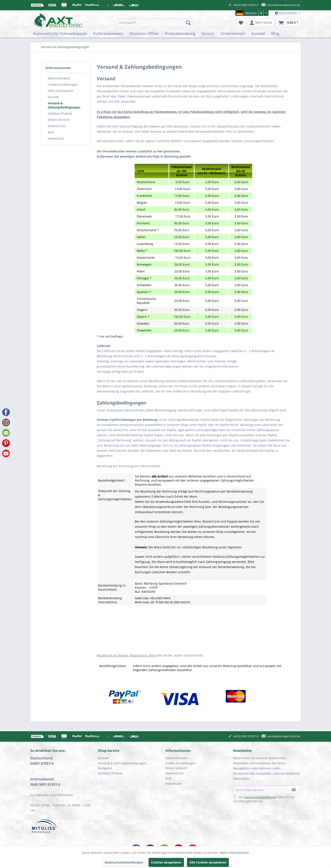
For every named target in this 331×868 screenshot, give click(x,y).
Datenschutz (57, 126)
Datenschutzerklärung (260, 797)
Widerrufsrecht (59, 120)
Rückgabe (105, 768)
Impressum (56, 138)
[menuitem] (155, 23)
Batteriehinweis (59, 78)
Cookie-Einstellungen (63, 84)
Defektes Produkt (60, 113)
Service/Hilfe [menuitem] (286, 13)
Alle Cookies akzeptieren (208, 862)
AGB (51, 132)
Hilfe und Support (61, 91)
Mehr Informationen (234, 853)
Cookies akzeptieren (166, 862)
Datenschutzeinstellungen (124, 862)
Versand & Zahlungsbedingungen (64, 105)
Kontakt (53, 97)
